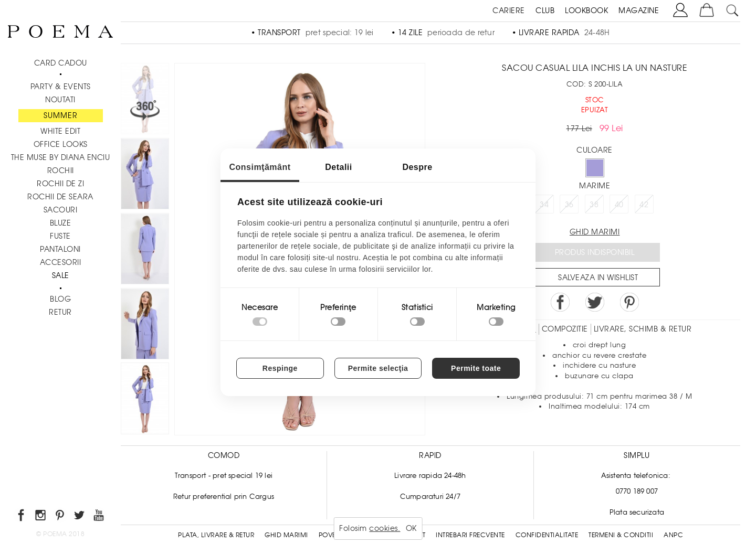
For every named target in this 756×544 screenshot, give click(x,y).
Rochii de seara (60, 197)
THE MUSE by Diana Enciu (61, 157)
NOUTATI (60, 100)
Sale (61, 275)
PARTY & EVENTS (61, 87)
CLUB (545, 10)
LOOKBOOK (586, 10)
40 (619, 205)
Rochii (61, 170)
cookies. (385, 528)
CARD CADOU (61, 63)
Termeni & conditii (621, 535)
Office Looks (61, 144)
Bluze (61, 223)
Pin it (629, 302)
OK (411, 528)
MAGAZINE (639, 10)
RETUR (60, 312)
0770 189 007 (637, 491)
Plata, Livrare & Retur (216, 535)
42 (644, 205)
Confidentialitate (547, 535)
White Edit (60, 131)
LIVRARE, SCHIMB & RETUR (643, 329)
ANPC (673, 535)
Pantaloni (60, 249)
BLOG (60, 299)
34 (544, 205)
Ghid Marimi (286, 535)
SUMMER (61, 115)
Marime (595, 186)
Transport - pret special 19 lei (224, 476)
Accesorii (61, 262)
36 (569, 205)
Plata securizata (637, 512)
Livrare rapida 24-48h (430, 476)
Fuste (60, 236)
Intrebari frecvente (470, 535)
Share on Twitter (595, 302)
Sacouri (61, 210)
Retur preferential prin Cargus (224, 497)
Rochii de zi (60, 184)
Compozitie (565, 329)
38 (594, 205)
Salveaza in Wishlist (598, 278)
